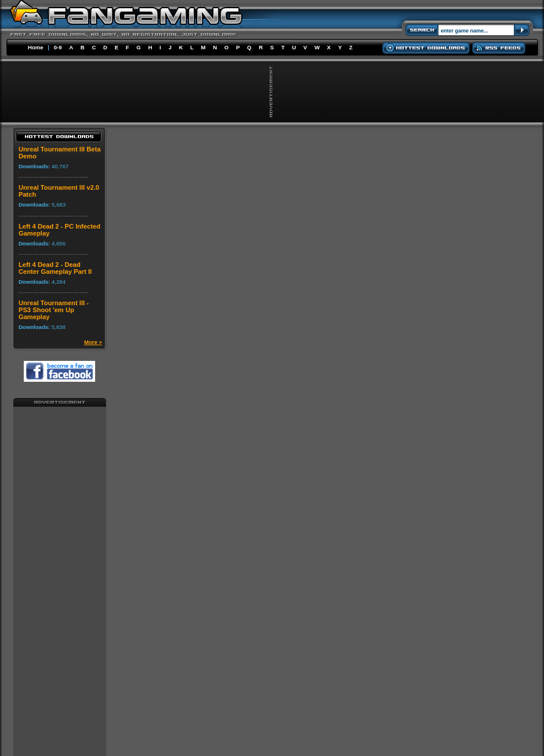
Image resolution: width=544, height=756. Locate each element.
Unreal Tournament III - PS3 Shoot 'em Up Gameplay (54, 310)
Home (36, 47)
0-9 (58, 47)
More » (93, 342)
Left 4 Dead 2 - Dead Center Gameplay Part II (55, 268)
